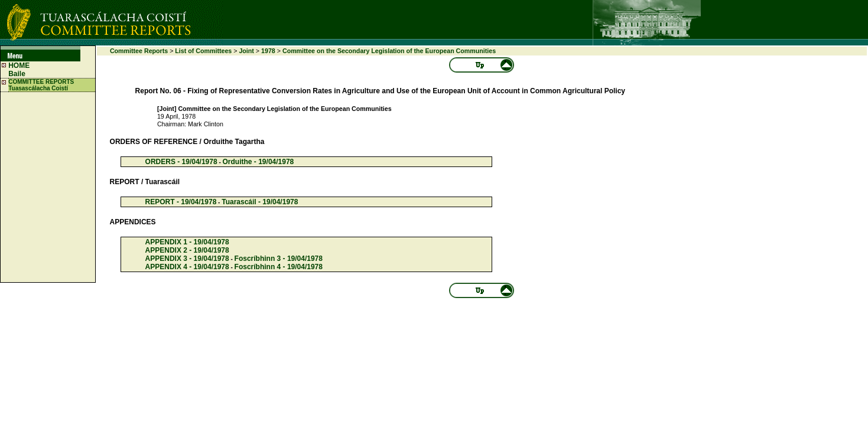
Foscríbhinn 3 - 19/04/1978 (279, 259)
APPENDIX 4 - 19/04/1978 (187, 267)
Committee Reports (139, 51)
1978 (268, 51)
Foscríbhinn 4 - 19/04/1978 (279, 267)
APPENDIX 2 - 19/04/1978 (187, 250)
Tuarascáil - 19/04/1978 (260, 202)
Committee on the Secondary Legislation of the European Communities (389, 51)
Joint (246, 51)
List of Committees (203, 51)
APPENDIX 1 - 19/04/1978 (187, 242)
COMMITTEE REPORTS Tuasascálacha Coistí (41, 85)
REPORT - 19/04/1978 (181, 202)
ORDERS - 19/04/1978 (181, 162)
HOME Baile (19, 70)
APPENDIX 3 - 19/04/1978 (187, 259)
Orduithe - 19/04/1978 (259, 162)
